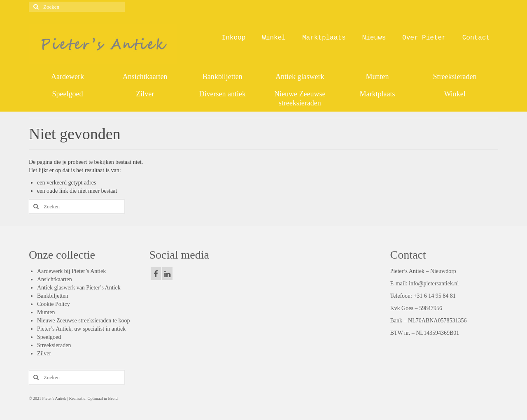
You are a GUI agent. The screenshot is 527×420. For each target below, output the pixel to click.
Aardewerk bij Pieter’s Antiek (71, 271)
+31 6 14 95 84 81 (434, 296)
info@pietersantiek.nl (434, 283)
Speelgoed (49, 337)
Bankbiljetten (52, 296)
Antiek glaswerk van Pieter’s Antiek (79, 288)
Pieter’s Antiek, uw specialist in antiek (81, 329)
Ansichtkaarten (55, 279)
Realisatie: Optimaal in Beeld (93, 398)
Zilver (44, 353)
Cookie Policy (54, 304)
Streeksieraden (54, 345)
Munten (46, 312)
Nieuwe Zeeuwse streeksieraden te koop (83, 321)
